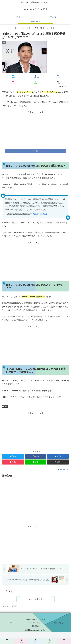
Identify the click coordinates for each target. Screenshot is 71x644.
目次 (33, 151)
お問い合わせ (59, 623)
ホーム (12, 623)
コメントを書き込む (35, 599)
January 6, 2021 (40, 214)
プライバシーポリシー (35, 623)
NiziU (5, 407)
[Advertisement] (35, 130)
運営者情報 (35, 626)
